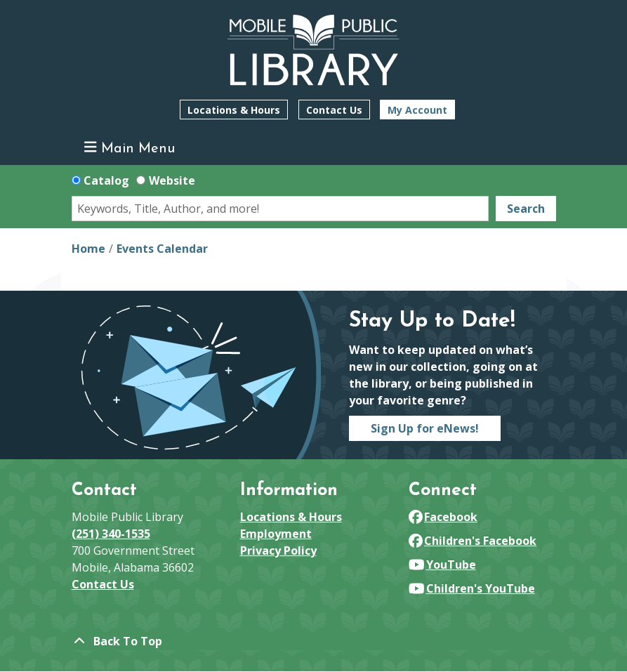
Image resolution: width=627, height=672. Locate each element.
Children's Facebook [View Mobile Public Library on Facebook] (473, 541)
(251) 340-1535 (111, 534)
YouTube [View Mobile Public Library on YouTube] (442, 565)
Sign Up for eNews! (425, 428)
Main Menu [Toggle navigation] (130, 148)
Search (526, 209)
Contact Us (334, 110)
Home (88, 249)
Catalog (106, 180)
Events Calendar (162, 249)
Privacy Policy (278, 551)
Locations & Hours (234, 110)
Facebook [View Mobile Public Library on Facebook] (443, 517)
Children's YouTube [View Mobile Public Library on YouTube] (472, 588)
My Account (417, 110)
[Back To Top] (314, 641)
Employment (276, 534)
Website (172, 180)
